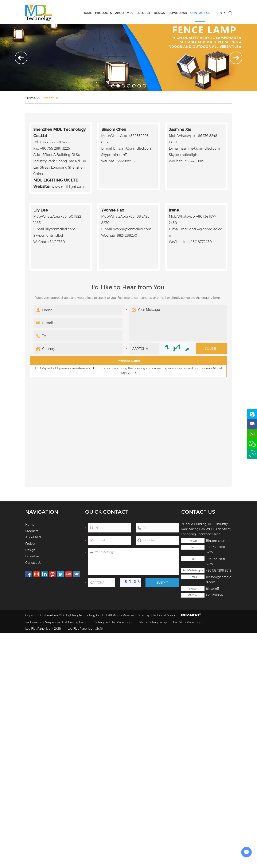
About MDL (124, 13)
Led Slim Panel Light (188, 622)
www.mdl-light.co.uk (69, 187)
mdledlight (189, 155)
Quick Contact (107, 512)
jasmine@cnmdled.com (200, 148)
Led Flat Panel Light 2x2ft (43, 629)
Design (160, 13)
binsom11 (213, 589)
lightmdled (54, 235)
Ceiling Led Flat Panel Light (113, 622)
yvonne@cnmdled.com (132, 229)
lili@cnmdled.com (60, 229)
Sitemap (144, 615)
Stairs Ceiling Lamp (153, 622)
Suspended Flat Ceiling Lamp (66, 622)
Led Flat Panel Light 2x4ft (85, 629)
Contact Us (200, 13)
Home (87, 13)
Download (178, 13)
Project (144, 13)
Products (104, 13)
